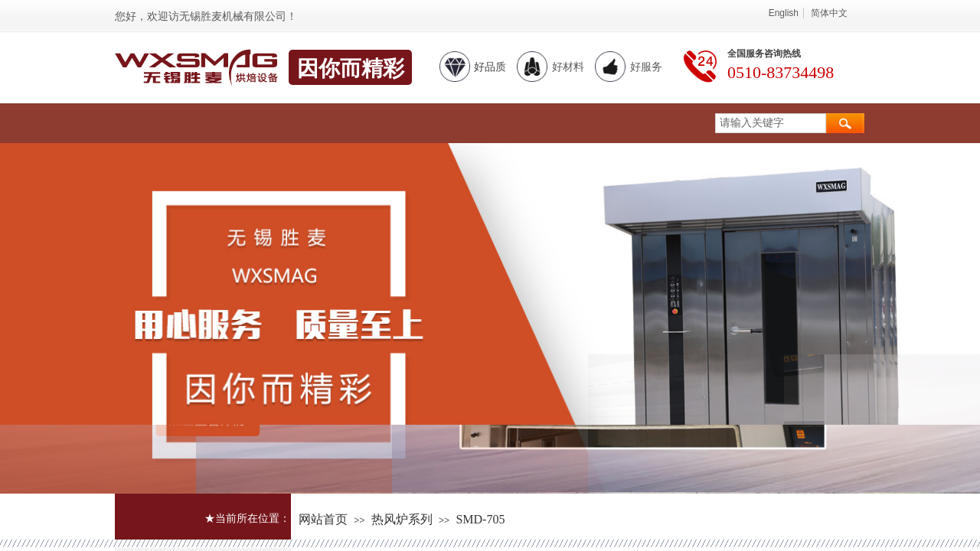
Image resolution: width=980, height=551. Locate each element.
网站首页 (323, 519)
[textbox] (771, 123)
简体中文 (829, 13)
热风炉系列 (402, 519)
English (784, 13)
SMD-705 (480, 519)
